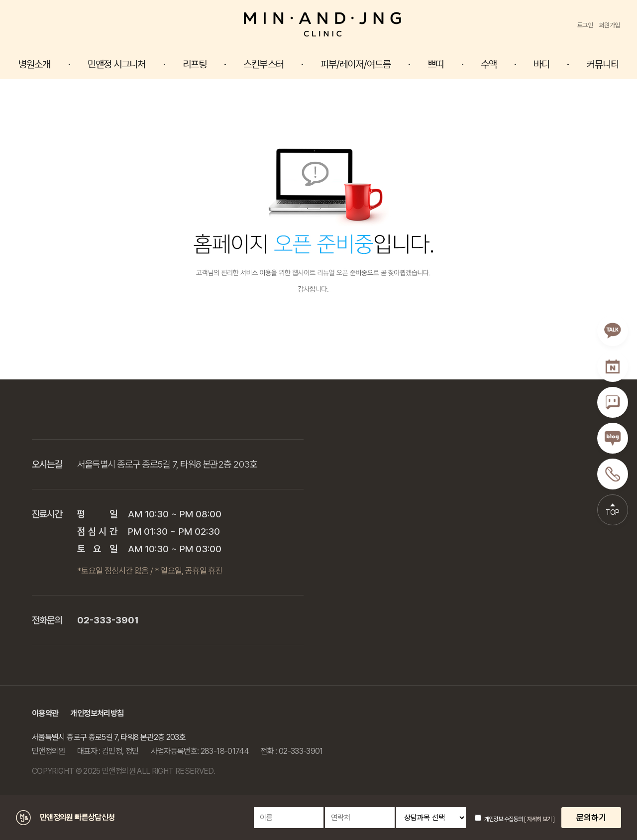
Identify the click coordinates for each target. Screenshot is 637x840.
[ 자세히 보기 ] (539, 819)
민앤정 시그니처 (117, 64)
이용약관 (45, 713)
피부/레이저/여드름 (356, 64)
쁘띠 (435, 64)
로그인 (585, 25)
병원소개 (34, 64)
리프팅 (195, 64)
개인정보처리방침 (97, 713)
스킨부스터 (264, 64)
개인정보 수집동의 (499, 819)
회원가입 (610, 25)
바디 (541, 64)
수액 (489, 64)
